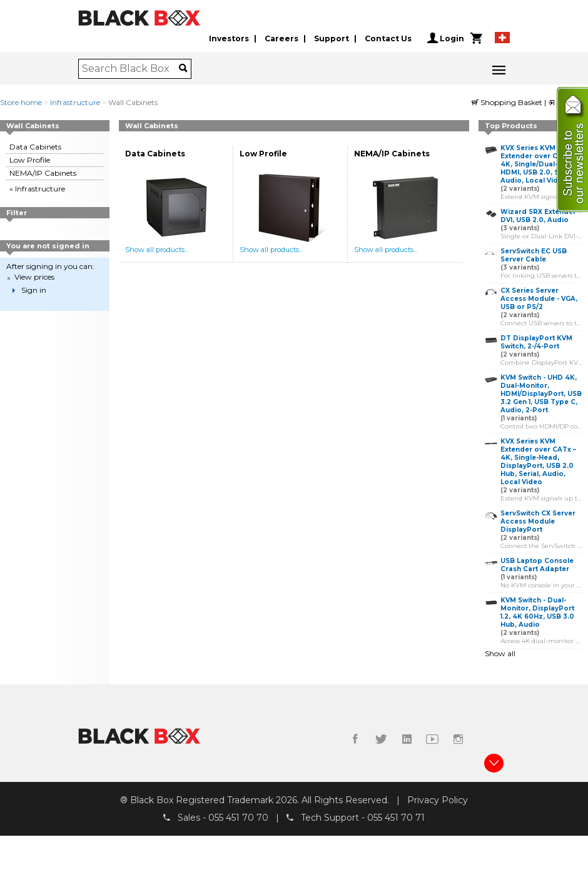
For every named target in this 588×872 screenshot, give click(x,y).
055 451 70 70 (238, 818)
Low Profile (30, 160)
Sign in (34, 290)
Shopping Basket (508, 102)
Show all (500, 653)
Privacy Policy (438, 800)
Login (446, 38)
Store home (21, 102)
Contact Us (388, 38)
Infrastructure (75, 102)
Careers (281, 38)
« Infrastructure (37, 189)
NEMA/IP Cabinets (43, 173)
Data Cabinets (35, 147)
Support (332, 38)
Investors (229, 38)
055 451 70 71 (396, 818)
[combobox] (130, 69)
